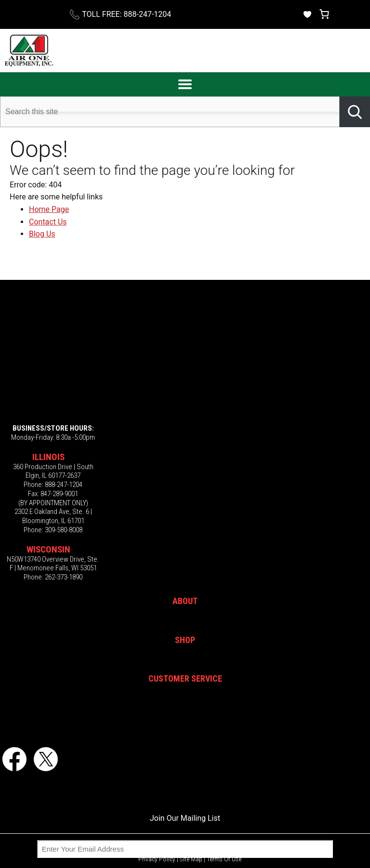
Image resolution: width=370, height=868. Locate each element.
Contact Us (48, 222)
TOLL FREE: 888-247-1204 (126, 14)
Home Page (49, 209)
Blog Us (42, 234)
